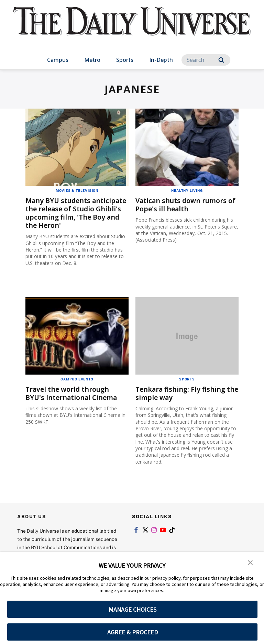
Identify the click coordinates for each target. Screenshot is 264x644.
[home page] (132, 27)
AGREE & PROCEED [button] (133, 632)
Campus (58, 60)
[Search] (206, 60)
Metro (92, 60)
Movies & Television (77, 190)
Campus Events (77, 379)
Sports (125, 60)
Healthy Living (187, 190)
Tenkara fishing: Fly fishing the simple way (181, 393)
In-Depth (161, 60)
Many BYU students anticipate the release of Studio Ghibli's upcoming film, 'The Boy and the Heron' (77, 213)
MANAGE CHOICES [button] (133, 609)
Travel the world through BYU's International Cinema (73, 393)
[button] (250, 562)
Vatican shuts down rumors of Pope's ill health (183, 205)
